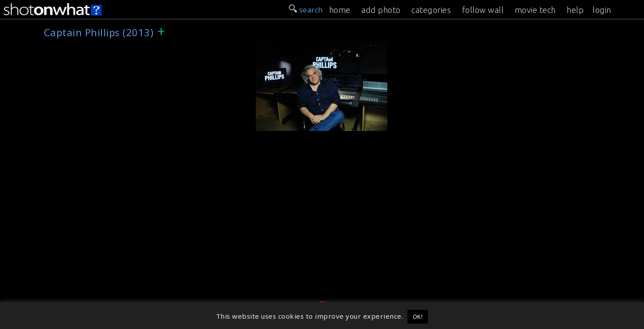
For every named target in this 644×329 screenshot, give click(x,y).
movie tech (535, 10)
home (340, 10)
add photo (381, 10)
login (602, 10)
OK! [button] (418, 316)
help (575, 10)
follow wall (483, 10)
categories (431, 10)
